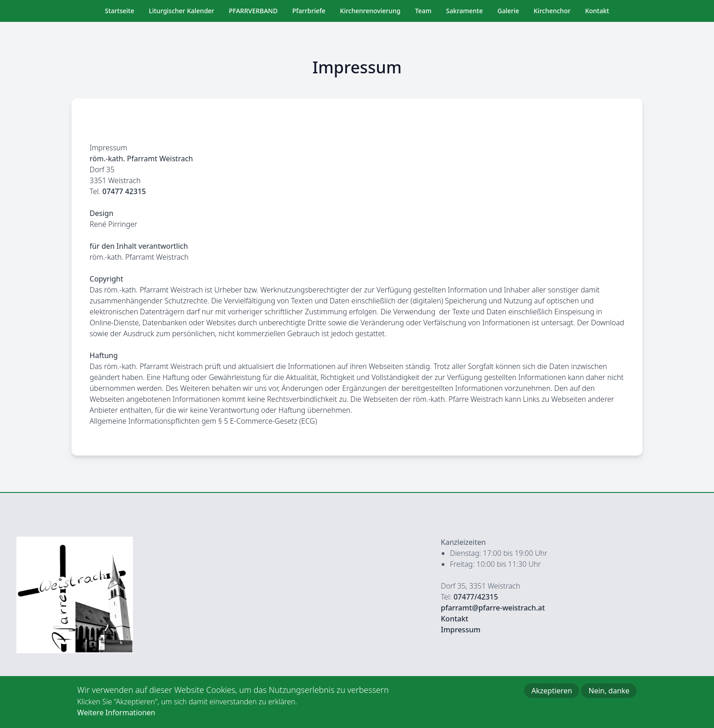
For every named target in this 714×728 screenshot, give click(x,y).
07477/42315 (476, 597)
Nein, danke (609, 696)
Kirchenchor (552, 11)
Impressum (461, 630)
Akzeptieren (552, 696)
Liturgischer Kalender (182, 11)
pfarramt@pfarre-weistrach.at (493, 608)
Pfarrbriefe (309, 11)
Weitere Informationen (116, 718)
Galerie (508, 11)
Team (423, 11)
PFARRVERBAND (253, 11)
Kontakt (597, 11)
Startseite (119, 11)
